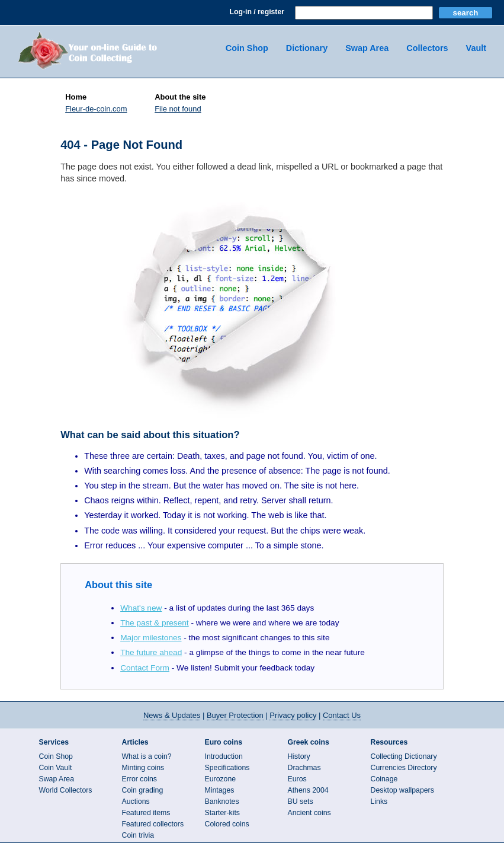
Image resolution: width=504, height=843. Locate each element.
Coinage (384, 779)
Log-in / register (257, 12)
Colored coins (227, 824)
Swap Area (367, 48)
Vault (476, 48)
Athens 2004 (308, 790)
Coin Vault (56, 768)
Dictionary (307, 48)
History (299, 756)
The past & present (155, 623)
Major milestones (151, 638)
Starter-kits (222, 813)
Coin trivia (138, 835)
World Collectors (66, 790)
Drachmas (304, 768)
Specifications (227, 768)
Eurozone (221, 779)
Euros (297, 779)
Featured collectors (153, 824)
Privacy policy (293, 715)
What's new (141, 608)
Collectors (427, 48)
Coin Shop (247, 48)
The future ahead (151, 652)
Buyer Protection (235, 715)
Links (379, 802)
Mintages (220, 790)
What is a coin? (147, 756)
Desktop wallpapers (402, 790)
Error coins (139, 779)
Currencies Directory (404, 768)
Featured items (146, 813)
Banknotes (222, 802)
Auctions (136, 802)
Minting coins (143, 768)
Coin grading (143, 790)
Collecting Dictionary (404, 756)
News (172, 715)
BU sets (301, 802)
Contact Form (145, 668)
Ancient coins (309, 813)
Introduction (224, 756)
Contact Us (342, 715)
